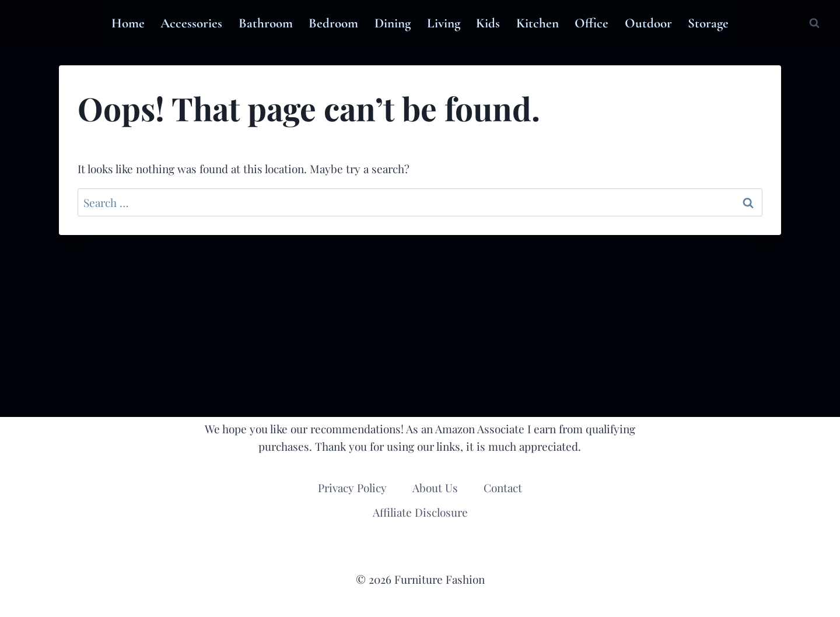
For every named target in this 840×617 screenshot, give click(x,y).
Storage (708, 23)
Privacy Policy (352, 488)
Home (128, 23)
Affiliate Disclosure (420, 512)
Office (591, 23)
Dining (393, 23)
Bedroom (333, 23)
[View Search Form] (814, 23)
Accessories (191, 23)
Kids (488, 23)
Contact (503, 488)
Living (444, 23)
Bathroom (266, 23)
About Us (435, 488)
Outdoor (648, 23)
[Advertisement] (420, 326)
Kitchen (538, 23)
